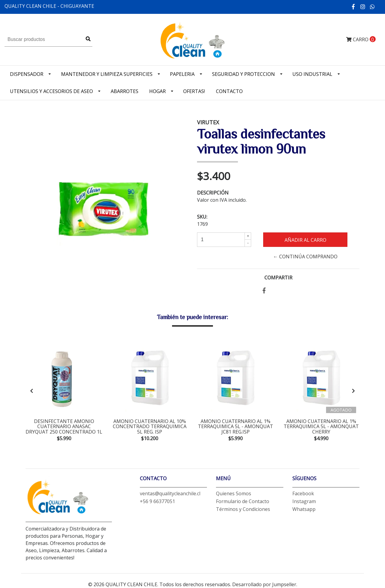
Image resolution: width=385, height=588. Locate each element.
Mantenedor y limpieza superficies (107, 74)
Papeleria (182, 74)
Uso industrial (312, 74)
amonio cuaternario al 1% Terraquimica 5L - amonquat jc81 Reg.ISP (236, 426)
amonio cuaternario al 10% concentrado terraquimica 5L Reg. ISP (150, 426)
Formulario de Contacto (243, 501)
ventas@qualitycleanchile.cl (170, 493)
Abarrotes (125, 91)
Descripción (213, 193)
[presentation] (32, 391)
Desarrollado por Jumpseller (264, 584)
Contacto (229, 91)
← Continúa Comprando (305, 257)
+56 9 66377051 (157, 501)
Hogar (157, 91)
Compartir (278, 278)
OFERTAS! (194, 91)
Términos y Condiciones (243, 509)
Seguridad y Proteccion (243, 74)
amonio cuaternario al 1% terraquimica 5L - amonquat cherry (321, 426)
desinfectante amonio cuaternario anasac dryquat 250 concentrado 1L (64, 426)
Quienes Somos (234, 493)
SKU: (202, 217)
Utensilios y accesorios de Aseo (51, 91)
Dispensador (27, 74)
